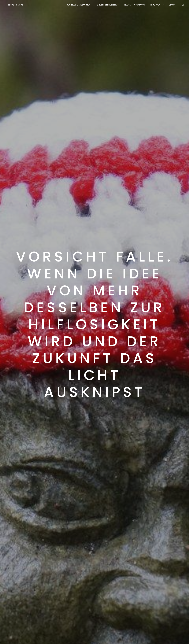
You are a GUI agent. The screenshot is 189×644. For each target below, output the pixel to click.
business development (79, 5)
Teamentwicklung (134, 5)
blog (172, 5)
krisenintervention (108, 5)
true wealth (157, 5)
